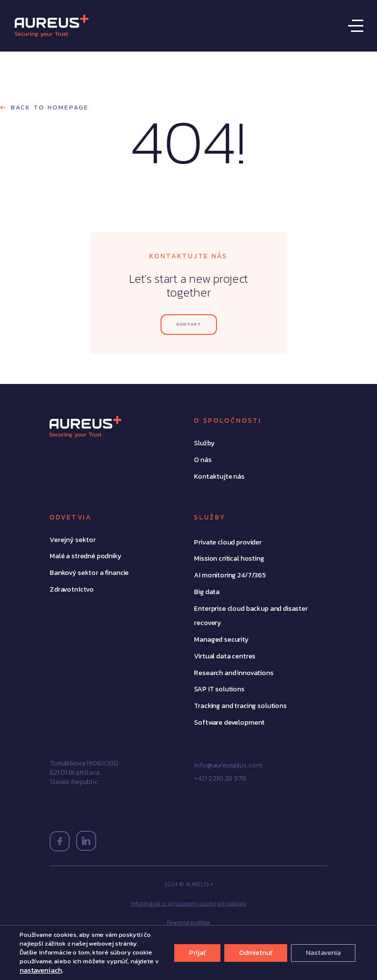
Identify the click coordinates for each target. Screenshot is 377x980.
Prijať (197, 953)
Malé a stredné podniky (85, 556)
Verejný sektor (73, 540)
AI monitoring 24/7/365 (230, 575)
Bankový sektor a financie (89, 573)
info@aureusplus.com (228, 765)
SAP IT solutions (219, 689)
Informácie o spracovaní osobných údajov (189, 903)
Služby (204, 443)
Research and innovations (233, 673)
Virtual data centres (225, 656)
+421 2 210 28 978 (220, 778)
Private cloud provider (228, 542)
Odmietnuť (256, 953)
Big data (207, 592)
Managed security (221, 640)
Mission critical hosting (229, 558)
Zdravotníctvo (72, 589)
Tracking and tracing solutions (240, 706)
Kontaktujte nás (219, 476)
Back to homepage (48, 108)
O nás (202, 460)
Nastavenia (323, 953)
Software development (229, 722)
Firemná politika (188, 923)
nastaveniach (41, 970)
